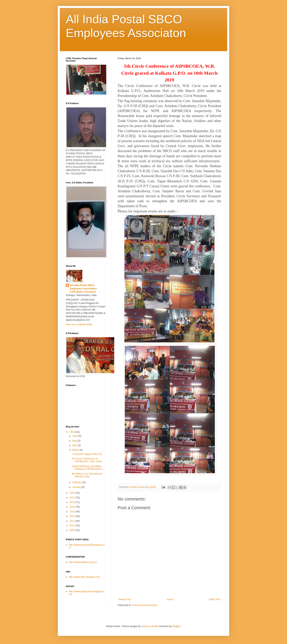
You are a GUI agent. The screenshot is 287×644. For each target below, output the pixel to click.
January (77, 487)
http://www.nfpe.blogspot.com (84, 577)
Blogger (176, 626)
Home (170, 599)
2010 (73, 530)
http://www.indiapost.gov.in (83, 562)
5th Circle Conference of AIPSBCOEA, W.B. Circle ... (88, 460)
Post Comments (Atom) (145, 605)
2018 (73, 493)
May (75, 441)
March (76, 450)
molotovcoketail (150, 626)
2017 (73, 498)
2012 (73, 521)
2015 (73, 507)
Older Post (215, 599)
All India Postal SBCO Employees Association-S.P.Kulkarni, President (84, 289)
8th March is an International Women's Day (87, 475)
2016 (73, 502)
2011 (73, 526)
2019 (73, 432)
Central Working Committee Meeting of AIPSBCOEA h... (88, 468)
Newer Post (125, 599)
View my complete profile (79, 324)
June (75, 436)
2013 (73, 516)
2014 (73, 512)
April (75, 445)
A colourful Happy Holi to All (87, 454)
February (77, 482)
